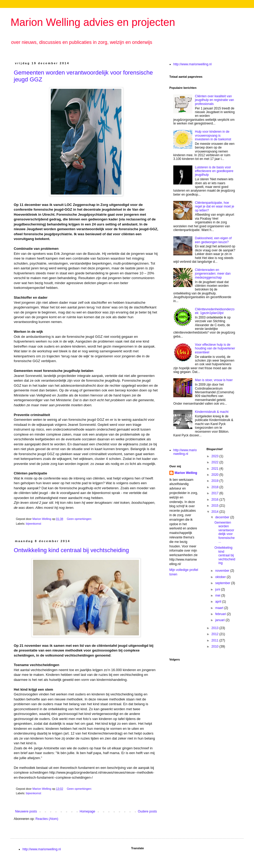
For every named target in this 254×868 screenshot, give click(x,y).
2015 (215, 506)
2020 (215, 475)
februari (221, 614)
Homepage (87, 811)
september (223, 583)
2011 (215, 640)
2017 (215, 493)
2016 (215, 500)
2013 (215, 628)
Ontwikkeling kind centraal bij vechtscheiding (71, 550)
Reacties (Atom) (47, 819)
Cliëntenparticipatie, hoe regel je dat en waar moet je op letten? (215, 207)
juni (218, 589)
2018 (215, 487)
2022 (215, 462)
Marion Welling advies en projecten (93, 22)
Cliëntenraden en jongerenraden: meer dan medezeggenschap (213, 274)
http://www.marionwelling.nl (192, 64)
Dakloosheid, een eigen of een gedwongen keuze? (213, 240)
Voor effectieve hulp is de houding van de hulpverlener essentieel (215, 348)
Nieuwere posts (26, 811)
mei (218, 595)
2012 (215, 634)
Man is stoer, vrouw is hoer (214, 380)
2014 (215, 512)
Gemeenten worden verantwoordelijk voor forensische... (224, 532)
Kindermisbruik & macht (212, 412)
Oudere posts (147, 811)
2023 (215, 456)
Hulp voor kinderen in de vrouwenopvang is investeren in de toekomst (213, 135)
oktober (221, 577)
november (223, 571)
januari (220, 620)
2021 (215, 469)
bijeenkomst (34, 524)
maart (220, 608)
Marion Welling (186, 473)
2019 (215, 481)
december (223, 517)
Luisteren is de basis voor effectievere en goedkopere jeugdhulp (214, 171)
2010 (215, 647)
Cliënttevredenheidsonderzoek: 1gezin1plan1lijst (215, 311)
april (219, 602)
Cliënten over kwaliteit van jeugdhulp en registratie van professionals (214, 100)
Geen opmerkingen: (80, 519)
